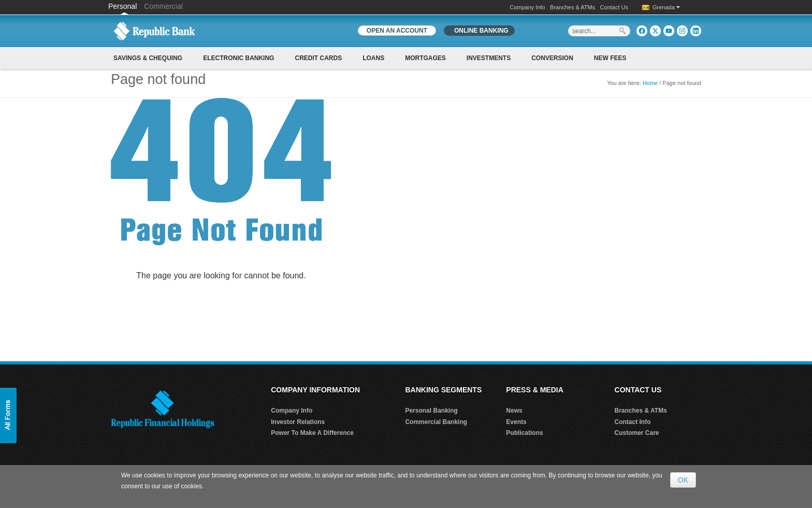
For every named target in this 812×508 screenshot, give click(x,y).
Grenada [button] (666, 7)
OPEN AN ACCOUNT (397, 31)
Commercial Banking (436, 422)
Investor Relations (298, 422)
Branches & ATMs (572, 7)
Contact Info (633, 422)
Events (516, 422)
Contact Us (614, 7)
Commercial (163, 6)
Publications (524, 433)
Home (650, 83)
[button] (8, 415)
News (514, 411)
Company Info (527, 7)
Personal (124, 6)
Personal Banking (431, 411)
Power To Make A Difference (312, 433)
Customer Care (637, 433)
